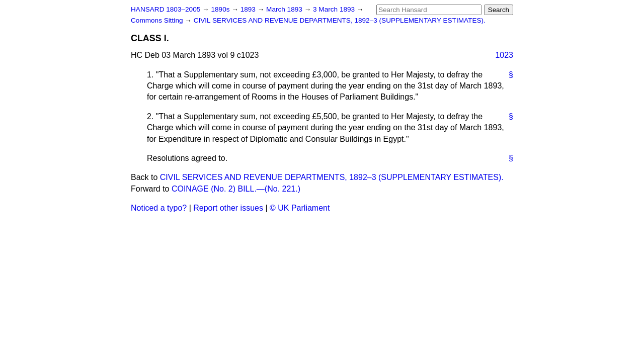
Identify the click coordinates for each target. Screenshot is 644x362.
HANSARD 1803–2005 (166, 9)
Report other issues (228, 208)
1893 (249, 9)
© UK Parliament (300, 208)
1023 (504, 55)
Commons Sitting (158, 20)
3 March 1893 (335, 9)
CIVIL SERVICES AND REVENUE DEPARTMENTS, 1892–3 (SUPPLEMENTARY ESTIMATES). (340, 20)
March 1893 (285, 9)
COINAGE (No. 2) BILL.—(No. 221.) (236, 189)
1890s (221, 9)
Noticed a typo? (159, 208)
